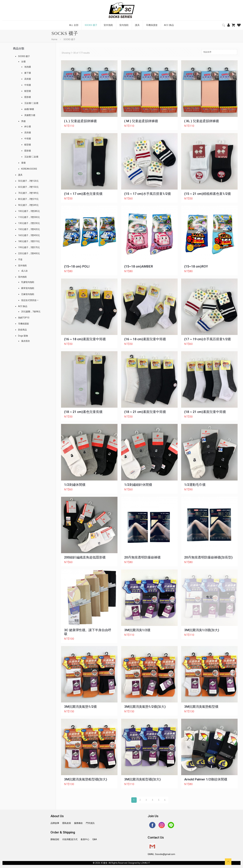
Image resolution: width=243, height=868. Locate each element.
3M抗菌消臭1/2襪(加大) (202, 630)
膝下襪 (28, 73)
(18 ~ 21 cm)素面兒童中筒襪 (145, 412)
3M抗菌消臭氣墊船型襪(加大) (86, 779)
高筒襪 (28, 79)
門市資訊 (90, 823)
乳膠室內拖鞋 (28, 282)
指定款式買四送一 (30, 300)
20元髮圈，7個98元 (31, 312)
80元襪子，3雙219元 (28, 199)
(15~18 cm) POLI (77, 266)
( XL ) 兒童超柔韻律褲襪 (202, 121)
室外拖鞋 (22, 266)
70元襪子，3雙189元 (28, 193)
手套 (20, 259)
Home (54, 39)
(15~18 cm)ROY (196, 266)
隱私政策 (67, 823)
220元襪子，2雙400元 (29, 253)
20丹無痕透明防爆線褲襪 (142, 557)
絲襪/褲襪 (29, 109)
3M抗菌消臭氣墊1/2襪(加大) (145, 707)
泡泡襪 (28, 67)
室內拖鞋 (22, 277)
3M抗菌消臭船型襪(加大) (142, 779)
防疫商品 (22, 330)
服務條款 (78, 823)
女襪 (23, 62)
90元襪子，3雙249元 (28, 205)
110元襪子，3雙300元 (29, 217)
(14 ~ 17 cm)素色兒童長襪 (83, 194)
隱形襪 (28, 97)
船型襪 (28, 91)
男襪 (23, 121)
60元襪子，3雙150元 (28, 187)
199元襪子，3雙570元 (29, 247)
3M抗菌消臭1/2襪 (137, 630)
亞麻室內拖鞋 (28, 294)
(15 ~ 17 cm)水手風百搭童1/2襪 (148, 194)
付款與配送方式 (70, 839)
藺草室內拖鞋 (28, 288)
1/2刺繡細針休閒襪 (138, 485)
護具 (20, 175)
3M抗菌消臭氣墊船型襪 (201, 707)
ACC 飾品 (23, 306)
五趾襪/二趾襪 (31, 103)
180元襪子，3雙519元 (29, 241)
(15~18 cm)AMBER (139, 266)
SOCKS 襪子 (24, 56)
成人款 (24, 271)
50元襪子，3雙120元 (28, 181)
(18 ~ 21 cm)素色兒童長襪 (83, 412)
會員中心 (85, 839)
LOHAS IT (145, 863)
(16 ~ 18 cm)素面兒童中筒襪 (85, 339)
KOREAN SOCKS (29, 169)
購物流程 (55, 839)
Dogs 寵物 (23, 336)
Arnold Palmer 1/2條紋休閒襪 (206, 779)
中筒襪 (28, 85)
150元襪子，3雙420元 (29, 229)
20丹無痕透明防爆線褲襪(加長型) (208, 557)
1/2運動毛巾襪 (195, 485)
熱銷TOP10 (24, 318)
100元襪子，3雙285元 (29, 211)
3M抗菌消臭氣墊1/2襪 (80, 707)
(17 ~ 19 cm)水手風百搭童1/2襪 (208, 339)
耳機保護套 (24, 324)
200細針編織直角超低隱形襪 (85, 557)
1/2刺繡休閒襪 (75, 485)
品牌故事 (55, 823)
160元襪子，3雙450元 (29, 235)
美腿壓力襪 (30, 115)
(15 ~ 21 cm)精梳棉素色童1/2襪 (208, 194)
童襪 (23, 163)
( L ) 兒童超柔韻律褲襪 (80, 121)
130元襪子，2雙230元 (29, 223)
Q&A (95, 839)
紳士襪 (28, 126)
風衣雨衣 (26, 341)
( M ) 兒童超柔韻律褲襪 (141, 121)
